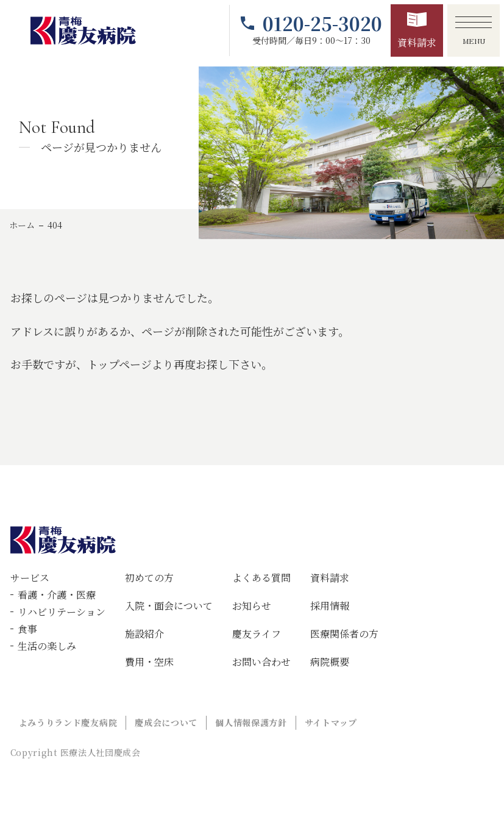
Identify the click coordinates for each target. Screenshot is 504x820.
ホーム (22, 225)
